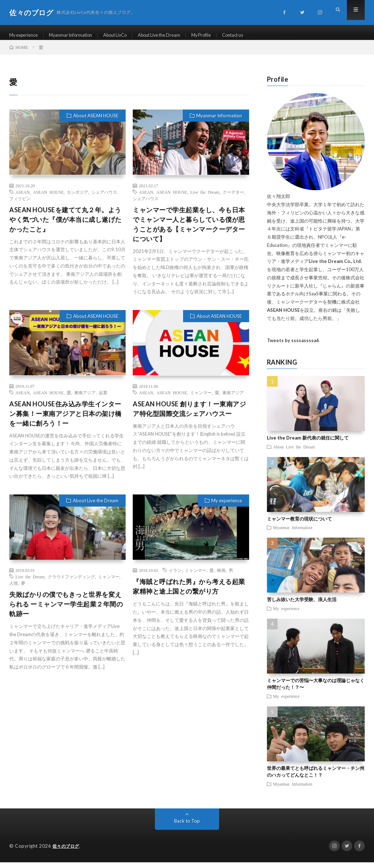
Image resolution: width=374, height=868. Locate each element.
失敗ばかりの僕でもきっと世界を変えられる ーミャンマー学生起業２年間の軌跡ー (66, 610)
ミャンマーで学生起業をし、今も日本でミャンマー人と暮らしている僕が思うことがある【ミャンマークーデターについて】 (189, 230)
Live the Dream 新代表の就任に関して (308, 444)
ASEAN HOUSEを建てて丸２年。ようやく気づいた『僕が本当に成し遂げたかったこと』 (65, 225)
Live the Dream (205, 198)
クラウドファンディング (71, 583)
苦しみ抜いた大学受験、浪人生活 (302, 606)
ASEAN (22, 198)
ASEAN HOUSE (48, 198)
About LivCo (126, 35)
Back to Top (187, 827)
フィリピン (20, 204)
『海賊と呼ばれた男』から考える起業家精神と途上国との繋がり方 (189, 593)
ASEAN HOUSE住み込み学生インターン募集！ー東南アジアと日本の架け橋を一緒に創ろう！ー (65, 420)
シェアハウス (104, 198)
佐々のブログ (67, 852)
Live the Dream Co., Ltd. (335, 268)
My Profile (222, 35)
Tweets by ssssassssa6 (293, 347)
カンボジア (77, 198)
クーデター (233, 198)
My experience (26, 35)
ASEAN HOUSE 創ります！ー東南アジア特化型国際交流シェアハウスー (189, 415)
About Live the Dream (175, 35)
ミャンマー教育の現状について (299, 525)
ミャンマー (201, 399)
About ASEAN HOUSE (96, 122)
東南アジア (85, 399)
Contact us (257, 35)
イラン (175, 577)
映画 (221, 577)
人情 (14, 589)
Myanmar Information (77, 35)
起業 (103, 399)
